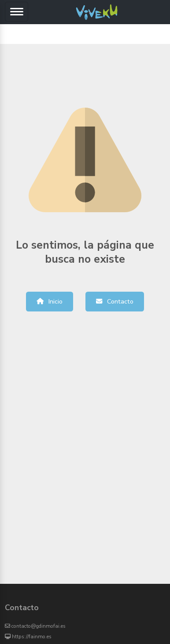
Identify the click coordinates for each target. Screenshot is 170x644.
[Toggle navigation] (17, 12)
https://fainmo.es (28, 637)
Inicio (50, 301)
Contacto (115, 301)
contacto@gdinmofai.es (35, 626)
